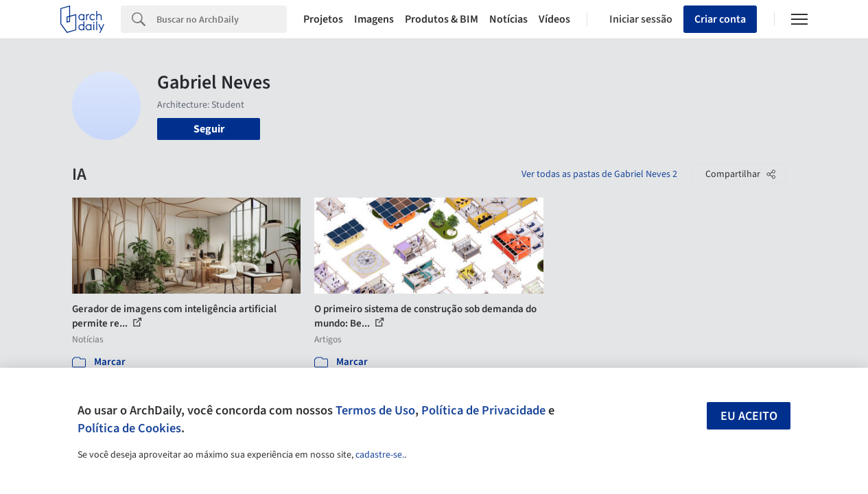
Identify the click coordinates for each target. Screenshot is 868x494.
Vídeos (554, 19)
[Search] (222, 19)
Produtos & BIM (442, 19)
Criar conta (720, 19)
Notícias (508, 19)
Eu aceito (749, 416)
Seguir (209, 129)
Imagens (374, 19)
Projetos (323, 19)
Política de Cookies (129, 428)
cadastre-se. (380, 455)
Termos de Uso (375, 410)
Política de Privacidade (483, 410)
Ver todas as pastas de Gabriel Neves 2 (599, 174)
